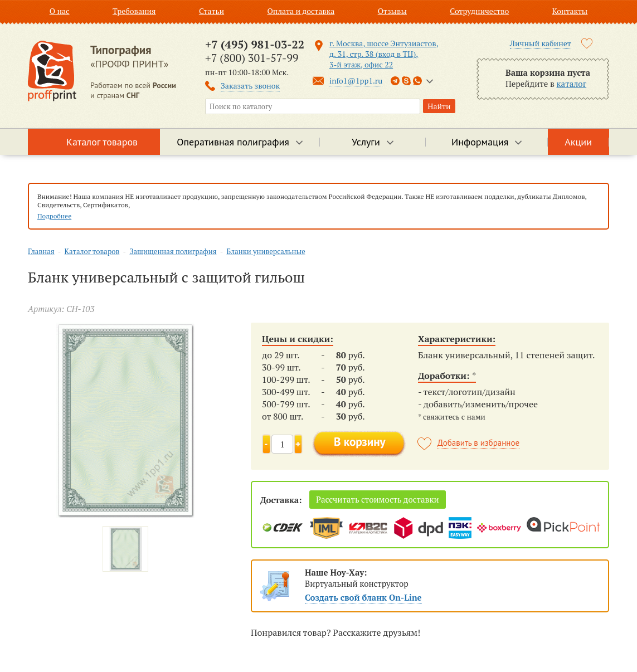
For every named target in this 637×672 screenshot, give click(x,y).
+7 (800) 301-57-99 (252, 58)
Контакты (570, 11)
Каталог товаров (102, 142)
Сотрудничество (479, 11)
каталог (572, 84)
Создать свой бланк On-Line (363, 597)
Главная (41, 251)
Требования (134, 11)
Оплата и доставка (301, 11)
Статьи (211, 11)
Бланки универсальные (266, 251)
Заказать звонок (250, 86)
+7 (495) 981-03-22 (255, 44)
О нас (60, 11)
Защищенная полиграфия (173, 251)
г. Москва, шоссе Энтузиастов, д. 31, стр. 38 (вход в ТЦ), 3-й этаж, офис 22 (384, 54)
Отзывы (392, 11)
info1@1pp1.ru (356, 81)
